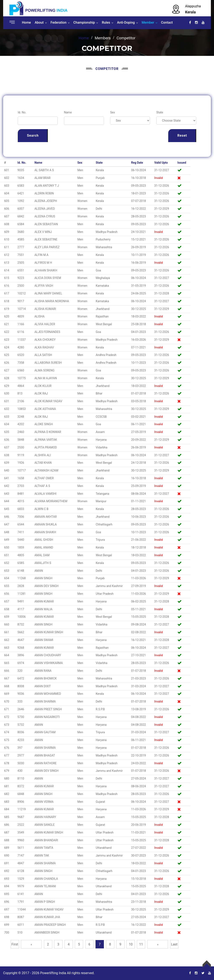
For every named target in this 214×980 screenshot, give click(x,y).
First (15, 944)
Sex (113, 112)
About (39, 22)
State (160, 112)
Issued (182, 163)
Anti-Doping (126, 22)
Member (148, 22)
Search (33, 136)
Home (26, 22)
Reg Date (137, 163)
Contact (167, 22)
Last (174, 944)
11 (141, 944)
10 (131, 944)
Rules (106, 22)
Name (68, 112)
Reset (182, 136)
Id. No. (22, 112)
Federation (59, 22)
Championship (84, 22)
